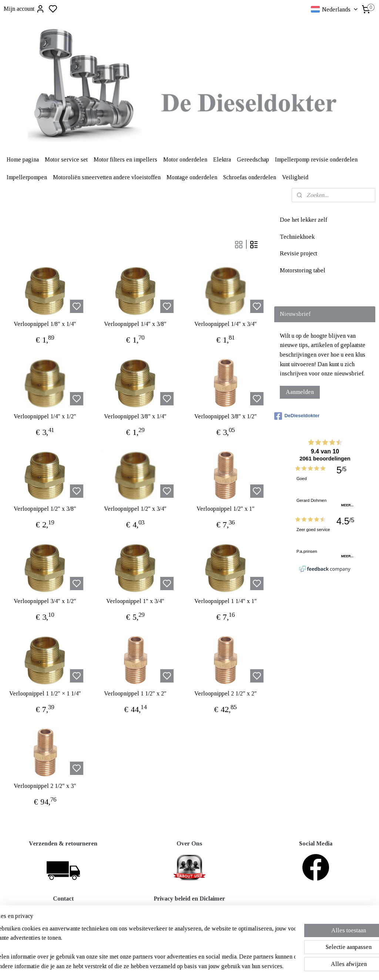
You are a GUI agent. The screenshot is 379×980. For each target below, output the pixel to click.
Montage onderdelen (192, 177)
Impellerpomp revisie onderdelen (316, 159)
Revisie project (298, 253)
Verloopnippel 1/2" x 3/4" (135, 509)
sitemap (214, 966)
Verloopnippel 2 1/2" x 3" (45, 786)
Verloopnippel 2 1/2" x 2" (226, 693)
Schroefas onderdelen (250, 177)
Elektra (222, 159)
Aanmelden (300, 392)
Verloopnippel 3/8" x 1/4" (135, 416)
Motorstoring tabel (303, 270)
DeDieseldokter (297, 416)
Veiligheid (295, 177)
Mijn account (24, 9)
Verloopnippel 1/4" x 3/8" (135, 324)
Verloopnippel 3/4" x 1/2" (45, 601)
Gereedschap (253, 159)
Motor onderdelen (185, 159)
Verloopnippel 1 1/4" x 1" (226, 601)
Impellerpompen (27, 177)
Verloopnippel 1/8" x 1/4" (45, 324)
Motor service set (66, 159)
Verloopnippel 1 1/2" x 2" (135, 693)
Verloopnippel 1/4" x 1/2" (45, 416)
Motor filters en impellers (125, 159)
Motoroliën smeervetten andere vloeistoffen (107, 177)
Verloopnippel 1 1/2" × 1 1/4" (45, 693)
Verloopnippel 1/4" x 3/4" (226, 324)
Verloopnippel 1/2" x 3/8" (45, 509)
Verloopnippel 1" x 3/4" (135, 601)
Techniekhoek (297, 237)
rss (225, 966)
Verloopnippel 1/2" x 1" (226, 509)
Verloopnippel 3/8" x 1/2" (226, 416)
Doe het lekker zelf (303, 220)
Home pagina (23, 159)
